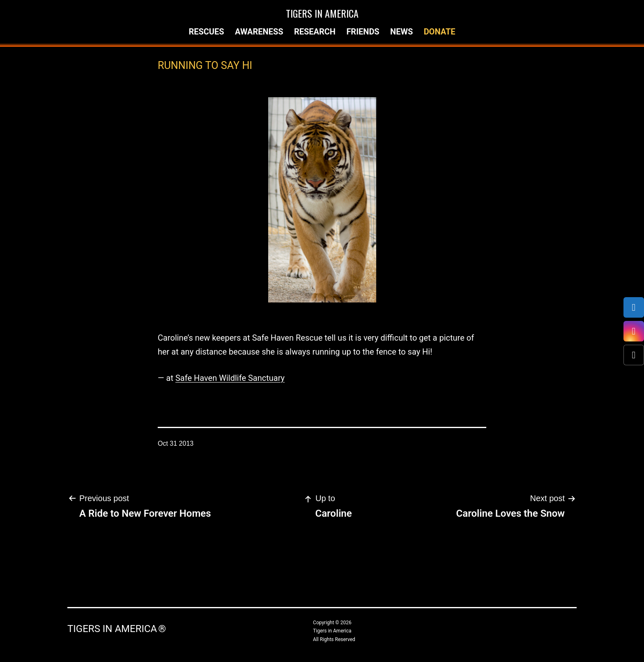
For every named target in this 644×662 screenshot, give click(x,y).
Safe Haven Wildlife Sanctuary (230, 378)
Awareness (259, 32)
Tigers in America (322, 13)
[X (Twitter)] (634, 355)
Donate (440, 32)
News (401, 32)
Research (315, 32)
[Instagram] (634, 331)
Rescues (206, 32)
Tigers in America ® (117, 629)
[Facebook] (634, 307)
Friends (363, 32)
